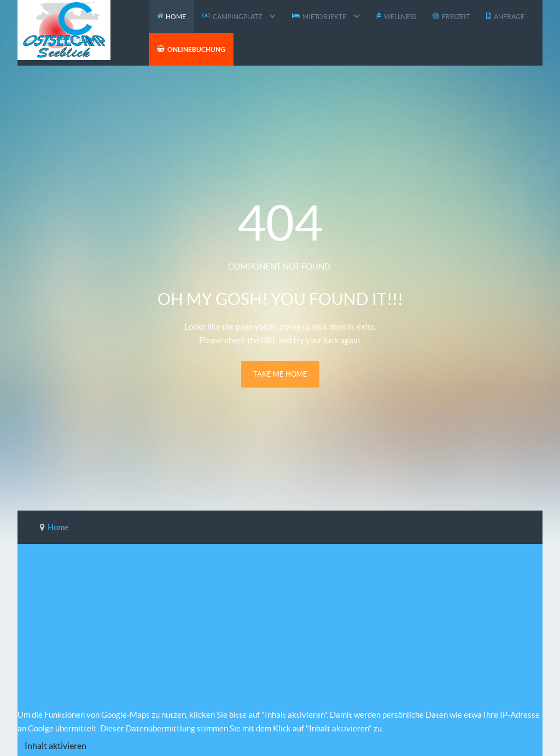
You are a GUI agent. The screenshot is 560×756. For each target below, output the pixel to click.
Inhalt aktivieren (56, 746)
